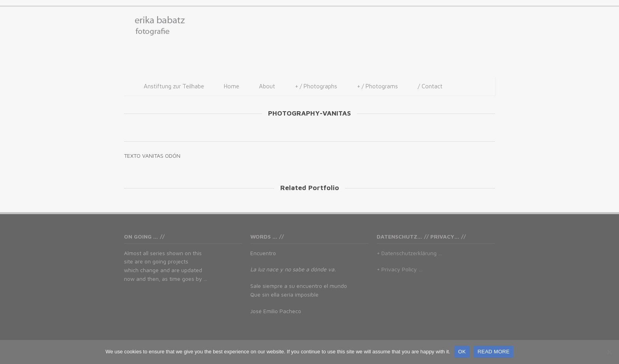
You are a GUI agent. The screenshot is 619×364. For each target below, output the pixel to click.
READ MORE (494, 352)
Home (232, 86)
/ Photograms (377, 86)
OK (462, 352)
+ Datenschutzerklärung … (409, 253)
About (267, 86)
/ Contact (430, 86)
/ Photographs (316, 86)
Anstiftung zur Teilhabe (174, 86)
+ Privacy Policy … (400, 269)
